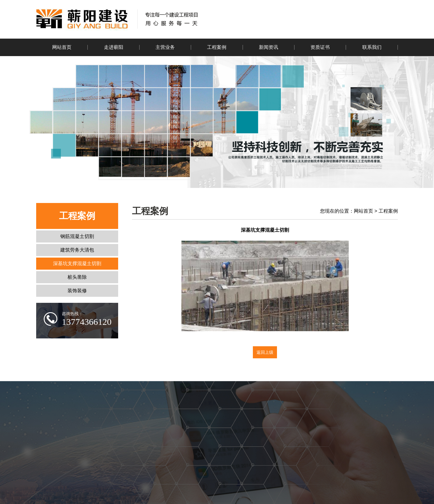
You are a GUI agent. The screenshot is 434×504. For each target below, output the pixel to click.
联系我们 (372, 47)
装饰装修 (77, 291)
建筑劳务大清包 (77, 250)
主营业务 (165, 47)
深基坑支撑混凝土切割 (77, 263)
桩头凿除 (77, 277)
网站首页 (62, 47)
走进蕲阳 (114, 47)
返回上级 (265, 352)
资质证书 (320, 47)
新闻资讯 (269, 47)
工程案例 (217, 47)
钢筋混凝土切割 (77, 236)
